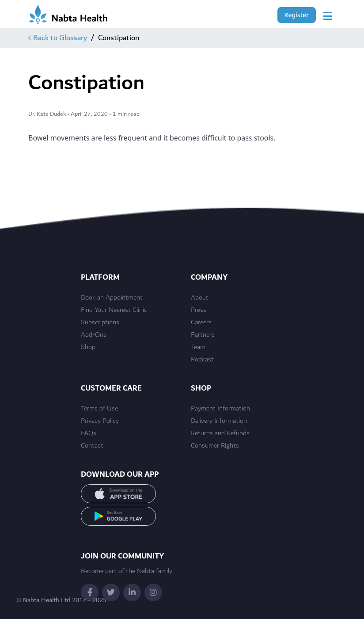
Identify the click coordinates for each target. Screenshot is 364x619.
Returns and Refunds (220, 433)
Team (198, 347)
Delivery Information (219, 421)
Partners (203, 335)
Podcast (202, 360)
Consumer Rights (215, 446)
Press (199, 310)
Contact (92, 446)
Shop (88, 347)
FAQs (89, 433)
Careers (201, 323)
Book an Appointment (112, 298)
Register (297, 15)
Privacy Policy (100, 421)
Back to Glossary (58, 38)
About (200, 298)
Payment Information (220, 409)
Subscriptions (100, 323)
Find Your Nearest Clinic (114, 310)
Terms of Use (99, 409)
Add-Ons (94, 335)
